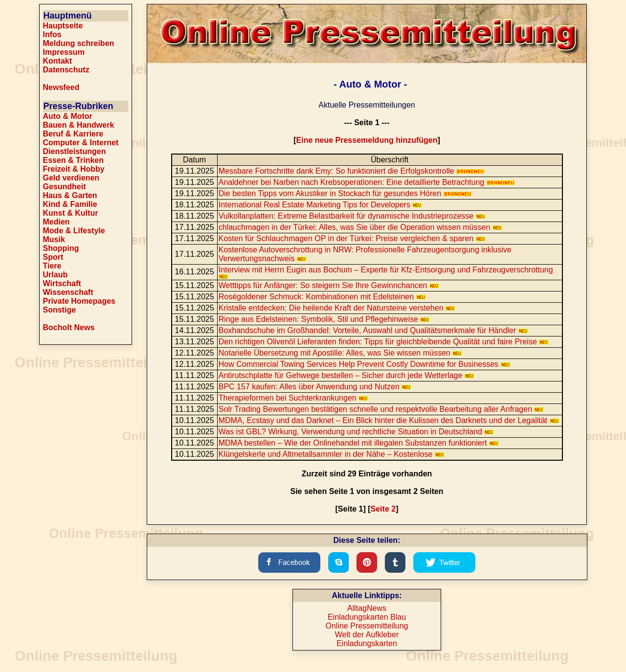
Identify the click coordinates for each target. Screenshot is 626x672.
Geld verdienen (71, 178)
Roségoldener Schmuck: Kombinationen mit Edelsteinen (322, 297)
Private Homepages (79, 301)
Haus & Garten (70, 195)
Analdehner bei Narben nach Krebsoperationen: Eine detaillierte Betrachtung (367, 182)
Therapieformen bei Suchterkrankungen (293, 398)
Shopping (61, 248)
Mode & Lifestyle (74, 231)
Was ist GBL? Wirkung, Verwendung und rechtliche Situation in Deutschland (356, 432)
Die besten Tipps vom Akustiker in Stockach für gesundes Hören (345, 193)
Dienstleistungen (75, 151)
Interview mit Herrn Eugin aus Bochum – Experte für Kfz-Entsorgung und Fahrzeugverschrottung (386, 272)
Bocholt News (69, 327)
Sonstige (60, 310)
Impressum (64, 52)
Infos (52, 34)
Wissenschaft (68, 292)
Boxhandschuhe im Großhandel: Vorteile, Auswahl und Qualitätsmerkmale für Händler (373, 330)
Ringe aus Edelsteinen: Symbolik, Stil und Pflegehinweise (324, 319)
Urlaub (56, 275)
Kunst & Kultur (71, 213)
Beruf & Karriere (73, 134)
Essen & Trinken (74, 160)
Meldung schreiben (79, 43)
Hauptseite (63, 26)
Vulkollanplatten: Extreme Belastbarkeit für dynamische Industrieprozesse (352, 216)
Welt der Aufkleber (367, 635)
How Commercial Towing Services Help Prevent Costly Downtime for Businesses (364, 364)
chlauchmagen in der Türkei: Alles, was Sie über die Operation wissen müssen (360, 227)
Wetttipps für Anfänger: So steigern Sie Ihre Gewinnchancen (329, 285)
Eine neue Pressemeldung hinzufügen (367, 140)
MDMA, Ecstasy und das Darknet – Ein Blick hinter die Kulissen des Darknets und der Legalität (389, 420)
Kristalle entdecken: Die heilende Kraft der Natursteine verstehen (337, 308)
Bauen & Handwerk (79, 125)
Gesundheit (65, 187)
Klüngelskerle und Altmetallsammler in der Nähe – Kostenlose (331, 454)
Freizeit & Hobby (74, 169)
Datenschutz (66, 70)
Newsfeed (61, 87)
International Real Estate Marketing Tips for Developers (320, 205)
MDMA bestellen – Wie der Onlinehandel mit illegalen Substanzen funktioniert (358, 443)
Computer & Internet (81, 143)
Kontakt (58, 61)
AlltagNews (367, 608)
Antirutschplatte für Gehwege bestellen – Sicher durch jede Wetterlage (346, 375)
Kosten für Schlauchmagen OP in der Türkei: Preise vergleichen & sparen (352, 238)
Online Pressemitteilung (367, 626)
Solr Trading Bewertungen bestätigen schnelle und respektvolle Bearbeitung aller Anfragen (381, 409)
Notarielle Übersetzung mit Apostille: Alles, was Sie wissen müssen (340, 353)
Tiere (52, 266)
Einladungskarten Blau (367, 617)
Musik (54, 239)
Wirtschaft (62, 283)
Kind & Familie (70, 204)
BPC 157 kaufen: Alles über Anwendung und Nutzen (315, 387)
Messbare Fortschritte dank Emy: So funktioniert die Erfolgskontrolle (351, 171)
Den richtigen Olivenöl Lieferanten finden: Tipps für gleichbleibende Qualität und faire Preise (384, 342)
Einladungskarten (367, 643)
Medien (56, 222)
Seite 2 (383, 509)
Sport (53, 257)
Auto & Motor (68, 116)
